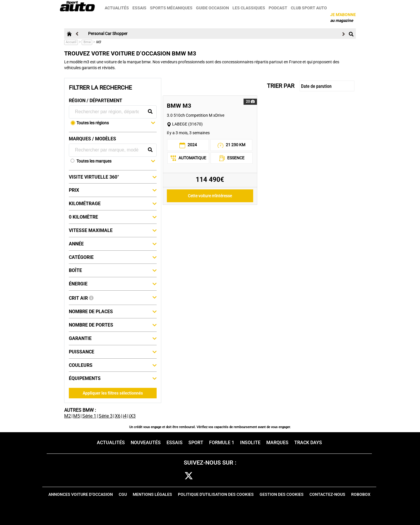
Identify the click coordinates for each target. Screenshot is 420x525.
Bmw (87, 42)
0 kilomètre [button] (113, 217)
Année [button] (113, 244)
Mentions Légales (152, 494)
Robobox (361, 494)
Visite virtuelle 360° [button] (113, 177)
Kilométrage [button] (113, 203)
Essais (140, 8)
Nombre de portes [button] (113, 325)
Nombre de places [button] (113, 311)
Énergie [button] (113, 284)
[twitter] (189, 476)
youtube (242, 476)
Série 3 (106, 416)
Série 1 (89, 416)
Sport (196, 443)
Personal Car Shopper (108, 34)
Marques (277, 443)
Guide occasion (213, 8)
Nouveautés (146, 443)
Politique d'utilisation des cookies (216, 494)
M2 (68, 416)
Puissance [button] (113, 352)
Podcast (279, 8)
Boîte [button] (113, 270)
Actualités (117, 8)
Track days (308, 443)
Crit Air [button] (113, 298)
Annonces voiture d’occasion (81, 494)
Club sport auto (309, 8)
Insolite (250, 443)
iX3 (132, 416)
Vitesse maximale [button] (113, 230)
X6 (118, 416)
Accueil (71, 42)
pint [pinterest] (224, 476)
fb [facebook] (173, 476)
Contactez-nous (327, 494)
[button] (116, 123)
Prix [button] (113, 190)
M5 (77, 416)
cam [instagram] (207, 476)
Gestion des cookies (282, 494)
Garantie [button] (113, 338)
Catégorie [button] (113, 257)
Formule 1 (222, 443)
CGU (123, 494)
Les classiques (249, 8)
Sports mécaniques (172, 8)
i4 (125, 416)
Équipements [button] (113, 378)
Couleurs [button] (113, 365)
